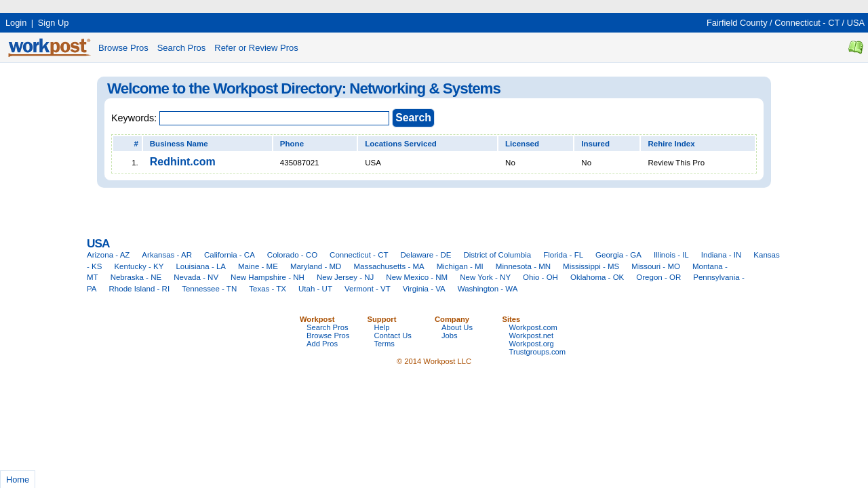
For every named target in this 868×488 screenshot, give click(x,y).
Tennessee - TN (209, 289)
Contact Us (393, 335)
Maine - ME (258, 266)
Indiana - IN (722, 255)
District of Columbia (497, 255)
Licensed (522, 144)
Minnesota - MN (523, 266)
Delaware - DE (426, 255)
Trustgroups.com (538, 352)
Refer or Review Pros (256, 48)
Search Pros (182, 48)
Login (16, 23)
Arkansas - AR (167, 255)
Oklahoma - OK (597, 277)
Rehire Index (671, 144)
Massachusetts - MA (389, 266)
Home (18, 480)
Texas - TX (268, 289)
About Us (457, 327)
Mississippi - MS (591, 266)
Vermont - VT (368, 289)
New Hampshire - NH (268, 277)
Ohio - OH (540, 277)
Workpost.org (532, 344)
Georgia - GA (618, 255)
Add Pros (322, 344)
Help (382, 327)
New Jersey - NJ (345, 277)
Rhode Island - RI (140, 289)
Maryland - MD (316, 266)
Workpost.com (533, 327)
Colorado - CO (292, 255)
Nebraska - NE (136, 277)
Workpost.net (532, 335)
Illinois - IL (671, 255)
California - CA (230, 255)
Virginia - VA (424, 289)
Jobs (450, 335)
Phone (292, 144)
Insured (595, 144)
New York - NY (485, 277)
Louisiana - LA (201, 266)
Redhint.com (183, 162)
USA (856, 23)
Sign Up (54, 23)
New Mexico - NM (417, 277)
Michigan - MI (460, 266)
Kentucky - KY (139, 266)
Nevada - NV (196, 277)
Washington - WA (488, 289)
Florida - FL (563, 255)
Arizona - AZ (108, 255)
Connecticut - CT (807, 23)
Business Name (179, 144)
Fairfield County (737, 23)
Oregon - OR (658, 277)
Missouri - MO (656, 266)
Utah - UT (315, 289)
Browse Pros (123, 48)
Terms (384, 344)
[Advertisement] (247, 5)
